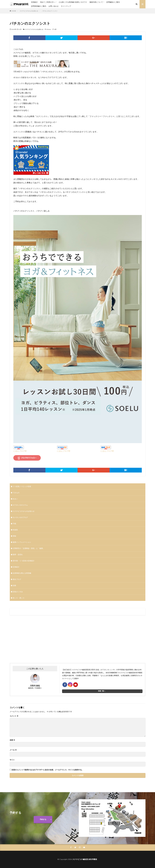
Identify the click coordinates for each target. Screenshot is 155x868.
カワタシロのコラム (20, 505)
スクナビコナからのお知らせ (29, 11)
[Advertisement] (43, 639)
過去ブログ (17, 579)
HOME (14, 11)
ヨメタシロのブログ (20, 517)
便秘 (14, 536)
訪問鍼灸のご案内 (113, 2)
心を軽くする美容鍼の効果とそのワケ (73, 2)
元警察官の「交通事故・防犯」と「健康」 (29, 548)
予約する (43, 819)
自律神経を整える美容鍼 (22, 573)
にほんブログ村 (20, 451)
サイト (12, 760)
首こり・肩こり (19, 598)
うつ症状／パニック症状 (22, 486)
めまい (15, 499)
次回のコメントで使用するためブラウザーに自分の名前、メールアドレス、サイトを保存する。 (47, 770)
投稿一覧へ (102, 691)
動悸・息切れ (18, 554)
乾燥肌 (15, 530)
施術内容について (96, 2)
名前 (12, 740)
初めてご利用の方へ (48, 2)
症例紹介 (34, 2)
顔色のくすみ (18, 592)
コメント (14, 716)
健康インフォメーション (22, 542)
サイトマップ (66, 6)
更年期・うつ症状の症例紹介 (24, 561)
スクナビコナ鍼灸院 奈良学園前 (85, 859)
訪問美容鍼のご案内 (39, 6)
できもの (16, 493)
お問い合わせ (53, 6)
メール (13, 750)
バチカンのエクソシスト (50, 11)
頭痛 (14, 585)
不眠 (14, 524)
